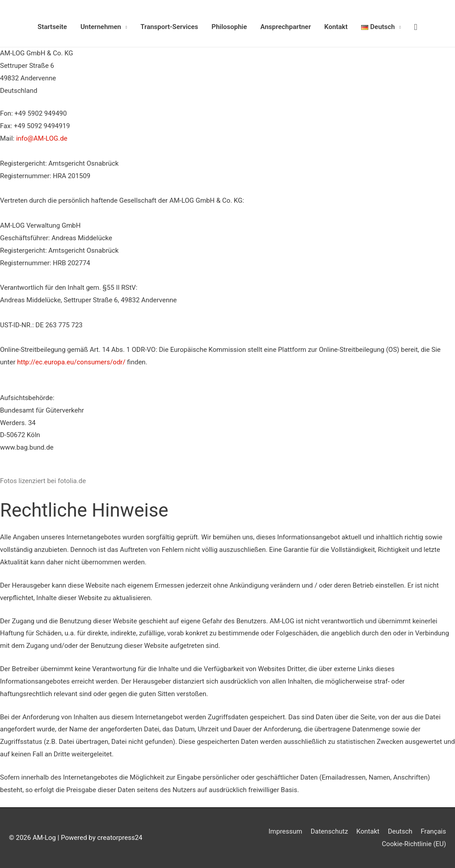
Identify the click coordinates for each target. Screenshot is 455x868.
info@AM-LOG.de (42, 138)
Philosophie (229, 27)
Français (433, 831)
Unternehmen (101, 27)
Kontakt (336, 27)
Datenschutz (329, 831)
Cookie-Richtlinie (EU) (414, 844)
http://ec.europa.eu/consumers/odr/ (72, 362)
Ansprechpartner (286, 27)
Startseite (52, 27)
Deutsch (400, 831)
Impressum (285, 831)
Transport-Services (169, 27)
